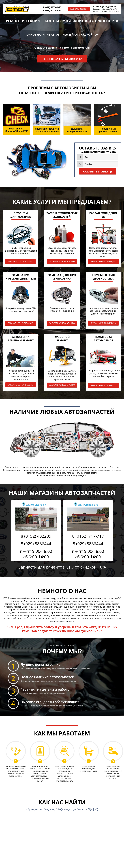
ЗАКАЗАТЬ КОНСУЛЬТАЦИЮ (21, 261)
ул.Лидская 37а (88, 505)
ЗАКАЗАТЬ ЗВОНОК (79, 9)
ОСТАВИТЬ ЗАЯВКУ (61, 59)
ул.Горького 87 (36, 505)
